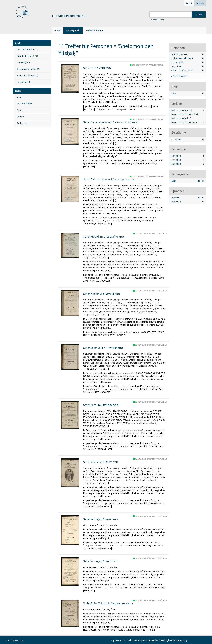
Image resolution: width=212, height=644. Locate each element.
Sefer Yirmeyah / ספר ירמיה (100, 561)
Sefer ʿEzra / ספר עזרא (97, 68)
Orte (19, 110)
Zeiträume (22, 123)
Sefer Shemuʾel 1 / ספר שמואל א (103, 348)
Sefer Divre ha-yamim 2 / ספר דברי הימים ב (110, 179)
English (189, 3)
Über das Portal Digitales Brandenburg (168, 640)
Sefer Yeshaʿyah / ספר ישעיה (101, 519)
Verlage (21, 117)
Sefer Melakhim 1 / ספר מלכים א (104, 237)
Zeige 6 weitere (180, 76)
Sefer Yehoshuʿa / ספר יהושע (101, 462)
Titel (19, 97)
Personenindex (24, 104)
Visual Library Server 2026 (14, 640)
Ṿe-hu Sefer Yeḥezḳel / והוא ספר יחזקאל (108, 603)
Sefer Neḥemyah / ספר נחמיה (102, 294)
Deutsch (200, 3)
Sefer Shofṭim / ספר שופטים (101, 405)
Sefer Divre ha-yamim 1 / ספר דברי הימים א (110, 122)
